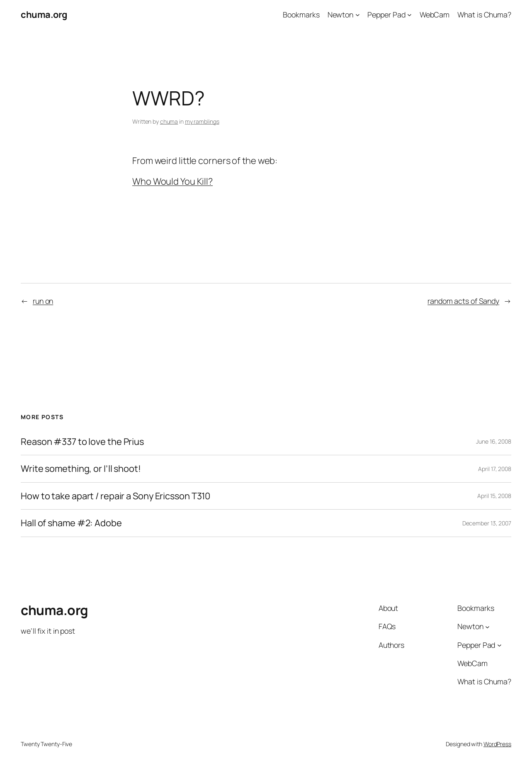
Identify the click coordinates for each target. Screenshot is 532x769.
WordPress (497, 744)
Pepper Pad (386, 15)
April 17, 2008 (495, 469)
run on (43, 301)
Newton (340, 15)
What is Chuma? (484, 15)
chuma (169, 121)
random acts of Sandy (463, 301)
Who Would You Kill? (172, 181)
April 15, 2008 (494, 496)
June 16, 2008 (494, 441)
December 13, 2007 (487, 523)
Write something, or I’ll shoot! (81, 469)
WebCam (435, 15)
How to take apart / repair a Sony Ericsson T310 (115, 496)
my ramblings (202, 121)
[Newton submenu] (358, 15)
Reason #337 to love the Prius (82, 442)
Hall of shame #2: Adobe (71, 523)
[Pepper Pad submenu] (409, 15)
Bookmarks (301, 15)
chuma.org (44, 15)
